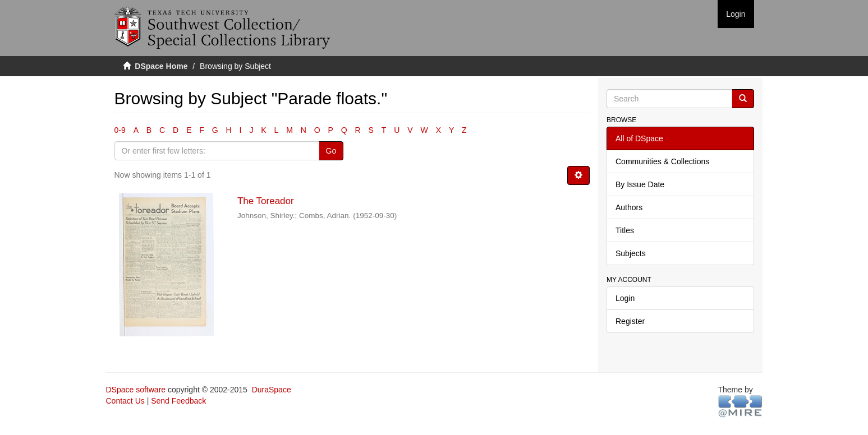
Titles (625, 230)
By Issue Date (640, 184)
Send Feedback (178, 401)
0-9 (120, 130)
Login (625, 298)
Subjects (631, 253)
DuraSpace (272, 390)
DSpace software (136, 390)
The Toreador (266, 201)
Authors (629, 207)
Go (331, 151)
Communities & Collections (662, 161)
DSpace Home (161, 66)
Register (630, 321)
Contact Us (125, 401)
